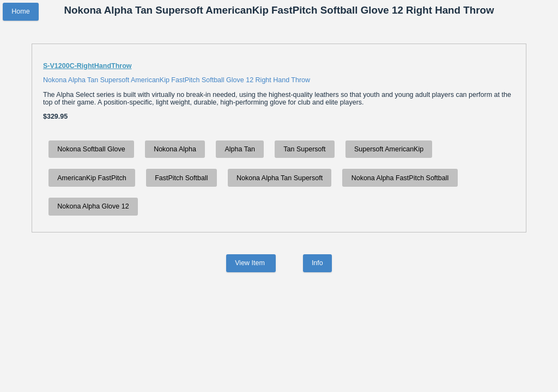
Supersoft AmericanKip (389, 149)
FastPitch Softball (181, 178)
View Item (251, 264)
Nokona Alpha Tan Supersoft (280, 178)
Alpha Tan (239, 149)
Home (20, 11)
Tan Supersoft (304, 149)
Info (317, 264)
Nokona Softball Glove (91, 149)
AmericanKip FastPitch (92, 178)
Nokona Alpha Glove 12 (93, 206)
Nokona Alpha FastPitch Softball (400, 178)
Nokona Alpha (175, 149)
